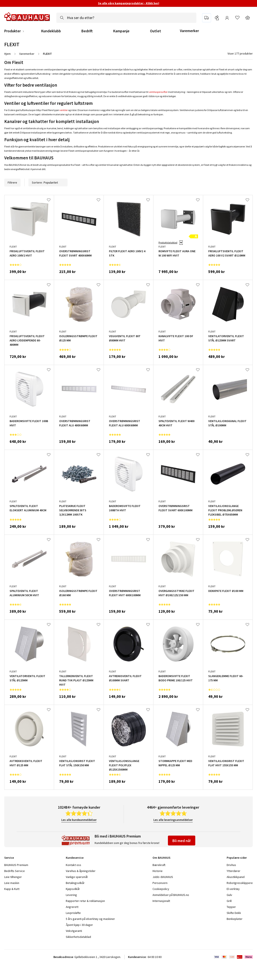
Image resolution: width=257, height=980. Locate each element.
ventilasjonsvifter (158, 92)
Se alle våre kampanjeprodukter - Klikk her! (129, 3)
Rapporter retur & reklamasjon (85, 901)
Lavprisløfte (73, 913)
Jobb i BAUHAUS (163, 877)
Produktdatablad (168, 242)
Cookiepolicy (161, 889)
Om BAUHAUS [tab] (162, 858)
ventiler (64, 110)
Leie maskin (12, 883)
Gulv (229, 895)
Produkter (12, 31)
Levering (71, 895)
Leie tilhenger (13, 877)
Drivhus (231, 865)
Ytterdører (234, 871)
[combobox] (126, 18)
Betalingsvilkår (75, 883)
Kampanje (121, 31)
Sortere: (48, 182)
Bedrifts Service (15, 871)
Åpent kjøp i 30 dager (79, 925)
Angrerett (72, 907)
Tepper (231, 907)
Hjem (7, 54)
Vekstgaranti (74, 931)
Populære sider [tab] (237, 858)
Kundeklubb (51, 31)
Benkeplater (235, 919)
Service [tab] (9, 858)
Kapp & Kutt (12, 889)
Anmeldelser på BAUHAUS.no (171, 895)
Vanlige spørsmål (77, 877)
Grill (229, 901)
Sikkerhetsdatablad (78, 937)
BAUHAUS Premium (16, 865)
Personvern (160, 883)
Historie (158, 871)
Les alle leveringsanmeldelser (173, 820)
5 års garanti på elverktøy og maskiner (90, 919)
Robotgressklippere (240, 883)
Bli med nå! (182, 841)
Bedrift (87, 31)
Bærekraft (159, 865)
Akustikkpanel (236, 877)
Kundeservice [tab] (75, 858)
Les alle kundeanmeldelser (79, 820)
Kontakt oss (73, 865)
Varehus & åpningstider (81, 871)
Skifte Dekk (234, 913)
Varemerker (189, 31)
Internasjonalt (161, 901)
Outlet (156, 31)
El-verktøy (233, 889)
